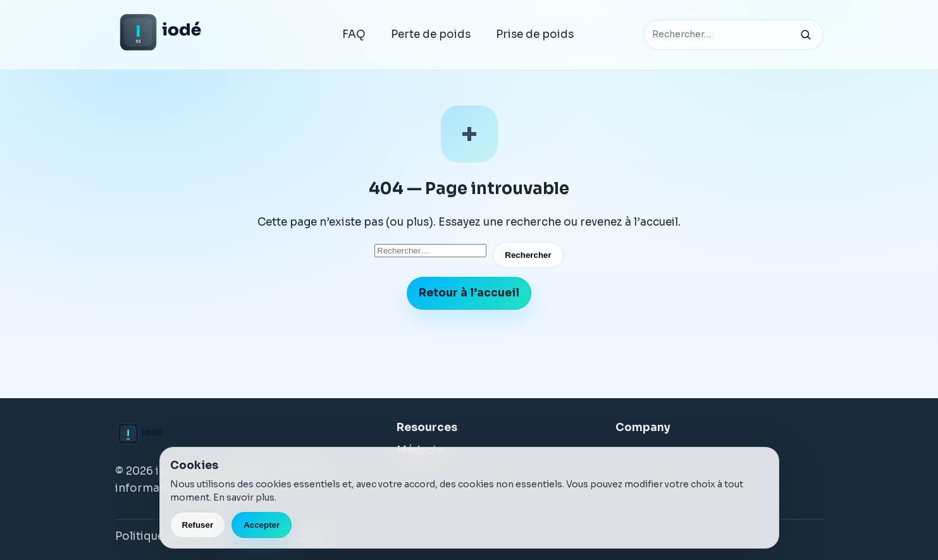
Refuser (198, 525)
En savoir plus (244, 497)
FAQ (354, 34)
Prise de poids (535, 34)
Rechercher (528, 255)
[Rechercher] (806, 35)
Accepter (262, 525)
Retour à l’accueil (469, 293)
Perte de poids (431, 34)
